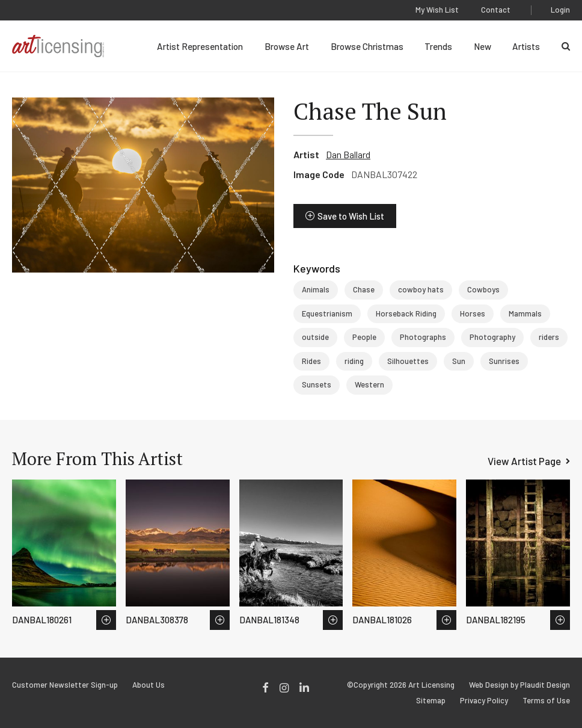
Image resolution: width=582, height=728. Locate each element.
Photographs (423, 337)
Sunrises (504, 361)
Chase (364, 289)
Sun (459, 361)
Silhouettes (408, 361)
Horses (473, 313)
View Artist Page (524, 461)
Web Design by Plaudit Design (519, 685)
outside (315, 337)
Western (369, 384)
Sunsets (317, 384)
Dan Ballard (348, 154)
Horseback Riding (406, 313)
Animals (316, 289)
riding (354, 361)
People (364, 337)
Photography (492, 337)
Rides (311, 361)
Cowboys (483, 289)
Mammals (525, 313)
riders (549, 337)
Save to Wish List (351, 216)
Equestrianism (327, 313)
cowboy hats (421, 289)
